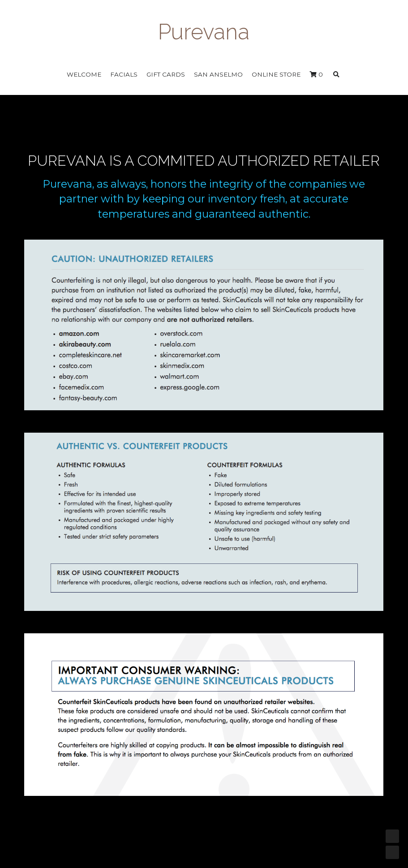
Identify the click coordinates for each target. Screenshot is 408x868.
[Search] (336, 75)
